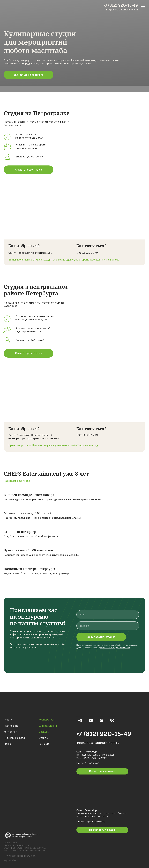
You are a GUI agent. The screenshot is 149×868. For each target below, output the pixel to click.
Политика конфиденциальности (20, 856)
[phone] (108, 626)
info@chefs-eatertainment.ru (122, 10)
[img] (15, 7)
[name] (108, 615)
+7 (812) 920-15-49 (121, 5)
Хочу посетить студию (101, 637)
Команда (44, 744)
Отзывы (43, 738)
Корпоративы (47, 720)
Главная (8, 720)
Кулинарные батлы (15, 738)
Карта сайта (10, 860)
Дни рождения (48, 726)
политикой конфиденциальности (115, 648)
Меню (7, 744)
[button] (29, 75)
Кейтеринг (10, 732)
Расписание (11, 726)
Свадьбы (44, 732)
